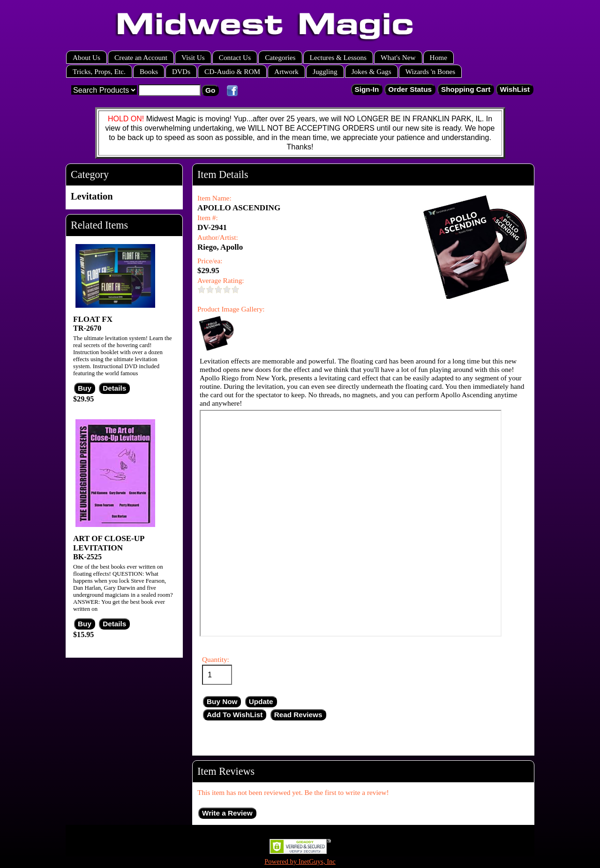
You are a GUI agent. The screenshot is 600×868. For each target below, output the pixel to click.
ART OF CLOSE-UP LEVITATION (109, 543)
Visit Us (193, 57)
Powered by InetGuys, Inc (300, 861)
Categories (280, 57)
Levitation (92, 196)
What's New (398, 57)
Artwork (286, 71)
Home (439, 57)
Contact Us (235, 57)
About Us (86, 57)
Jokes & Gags (371, 71)
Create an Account (141, 57)
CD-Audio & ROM (232, 71)
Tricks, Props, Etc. (99, 71)
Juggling (325, 71)
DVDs (181, 71)
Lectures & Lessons (338, 57)
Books (149, 71)
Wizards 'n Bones (431, 71)
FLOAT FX (93, 319)
